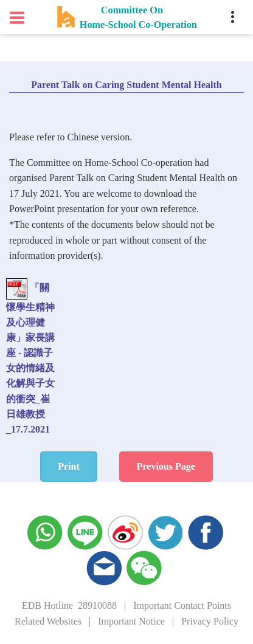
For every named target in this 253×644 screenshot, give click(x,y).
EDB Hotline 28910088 (69, 605)
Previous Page (166, 466)
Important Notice (131, 621)
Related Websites (48, 621)
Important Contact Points (182, 605)
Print (69, 466)
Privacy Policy (210, 621)
